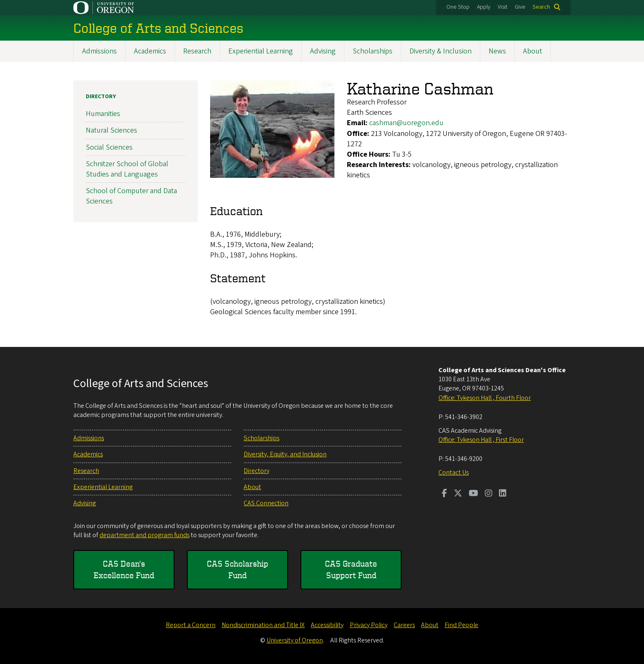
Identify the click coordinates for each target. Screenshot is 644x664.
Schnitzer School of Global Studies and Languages (127, 169)
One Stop (458, 7)
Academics (150, 51)
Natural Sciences (111, 130)
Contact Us (454, 473)
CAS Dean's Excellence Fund (124, 569)
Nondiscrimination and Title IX (263, 625)
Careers (404, 625)
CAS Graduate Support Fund (351, 569)
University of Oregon (295, 640)
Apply (484, 7)
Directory (101, 97)
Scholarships (373, 51)
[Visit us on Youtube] (473, 494)
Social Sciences (109, 147)
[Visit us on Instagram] (489, 494)
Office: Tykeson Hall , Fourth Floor (485, 398)
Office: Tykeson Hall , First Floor (481, 440)
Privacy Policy (369, 625)
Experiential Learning (261, 51)
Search (541, 7)
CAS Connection (266, 503)
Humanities (103, 114)
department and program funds (144, 535)
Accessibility (327, 625)
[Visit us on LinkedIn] (503, 494)
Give (520, 7)
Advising (323, 51)
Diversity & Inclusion (441, 51)
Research (197, 51)
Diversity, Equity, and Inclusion (285, 454)
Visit (502, 7)
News (497, 51)
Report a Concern (191, 625)
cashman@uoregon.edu (406, 123)
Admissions (99, 51)
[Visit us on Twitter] (458, 494)
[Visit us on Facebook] (444, 494)
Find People (461, 625)
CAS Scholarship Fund (237, 569)
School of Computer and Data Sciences (131, 196)
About (533, 51)
